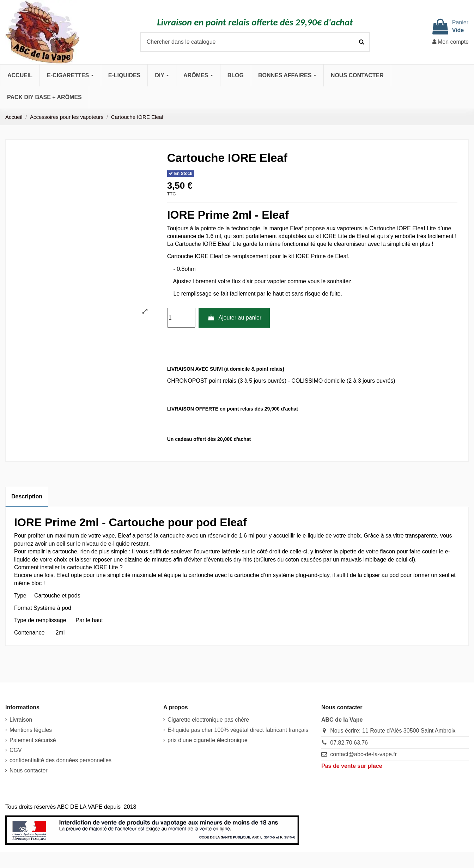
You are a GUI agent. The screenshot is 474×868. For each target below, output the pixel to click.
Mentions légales (31, 730)
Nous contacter (29, 770)
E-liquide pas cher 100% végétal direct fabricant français (238, 730)
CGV (16, 750)
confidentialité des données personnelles (60, 760)
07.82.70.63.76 (349, 743)
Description (27, 496)
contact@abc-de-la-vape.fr (363, 754)
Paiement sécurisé (33, 740)
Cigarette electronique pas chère (208, 720)
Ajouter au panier (234, 318)
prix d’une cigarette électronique (208, 740)
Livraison (21, 720)
